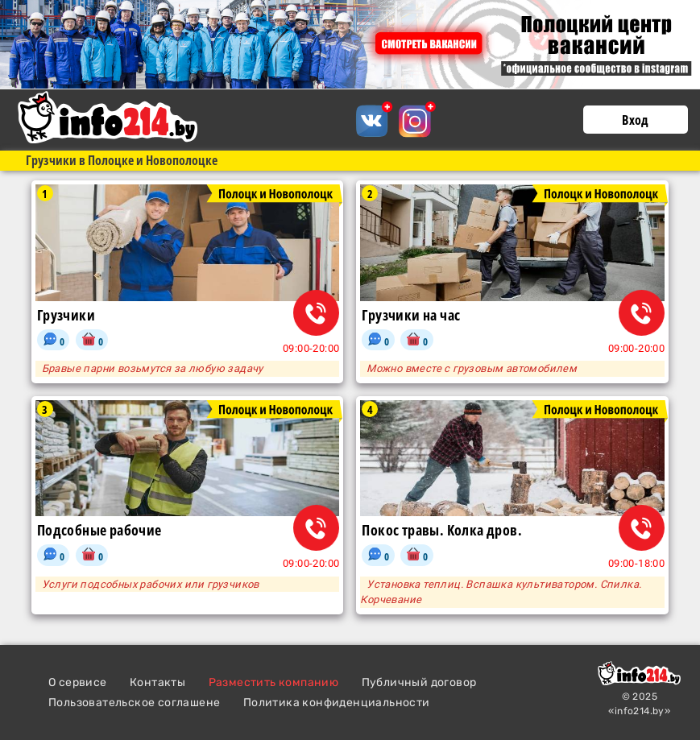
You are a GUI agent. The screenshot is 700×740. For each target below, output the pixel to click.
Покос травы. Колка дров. (442, 530)
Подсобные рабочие (99, 530)
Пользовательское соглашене (134, 703)
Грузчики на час (411, 315)
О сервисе (78, 682)
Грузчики (66, 315)
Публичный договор (419, 682)
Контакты (157, 682)
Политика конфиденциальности (337, 703)
